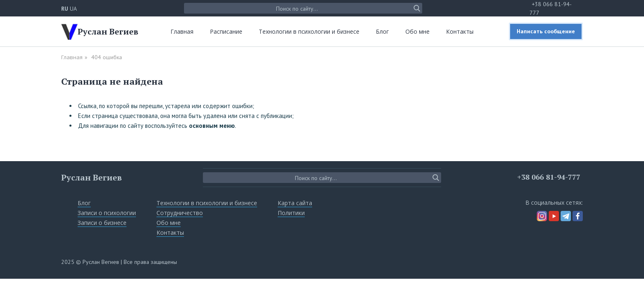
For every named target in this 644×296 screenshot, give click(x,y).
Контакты (460, 31)
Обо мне (417, 31)
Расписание (226, 31)
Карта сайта (295, 203)
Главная (182, 31)
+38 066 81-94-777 (549, 177)
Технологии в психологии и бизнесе (309, 31)
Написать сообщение (546, 31)
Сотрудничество (180, 213)
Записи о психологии (107, 213)
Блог (382, 31)
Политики (291, 213)
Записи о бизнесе (102, 223)
